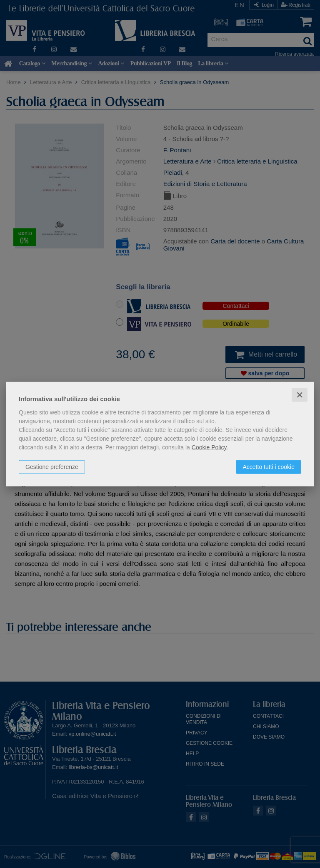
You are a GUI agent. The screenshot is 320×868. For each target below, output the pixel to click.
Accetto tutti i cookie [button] (269, 466)
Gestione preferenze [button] (52, 466)
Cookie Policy (209, 447)
